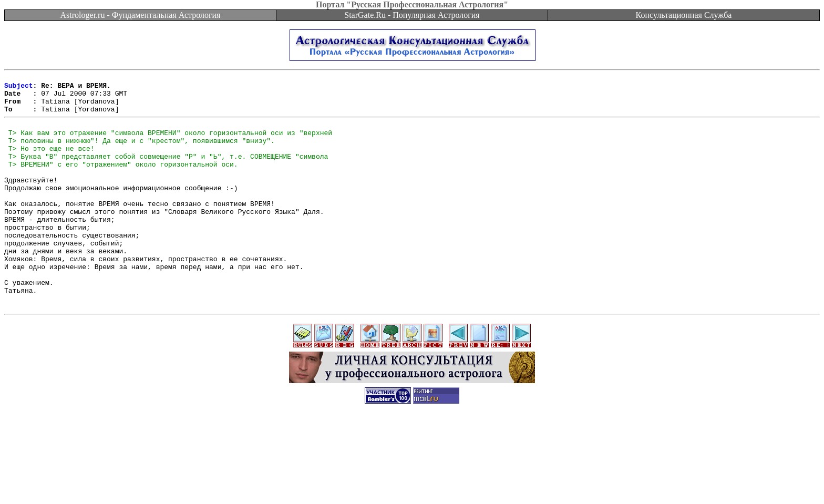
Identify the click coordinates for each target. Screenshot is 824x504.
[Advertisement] (412, 480)
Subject (19, 88)
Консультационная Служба (684, 15)
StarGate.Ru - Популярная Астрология (412, 15)
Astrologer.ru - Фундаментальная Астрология (141, 15)
